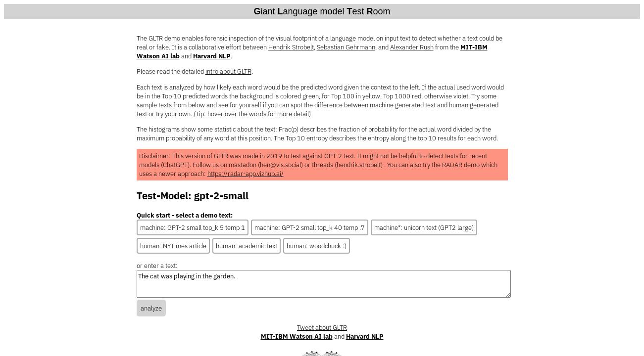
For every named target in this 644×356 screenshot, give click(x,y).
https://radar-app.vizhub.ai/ (246, 174)
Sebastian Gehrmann (346, 47)
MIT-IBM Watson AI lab (297, 336)
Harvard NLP (212, 56)
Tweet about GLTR (322, 327)
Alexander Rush (412, 47)
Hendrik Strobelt (291, 47)
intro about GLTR (228, 71)
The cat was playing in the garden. (324, 284)
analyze (151, 308)
